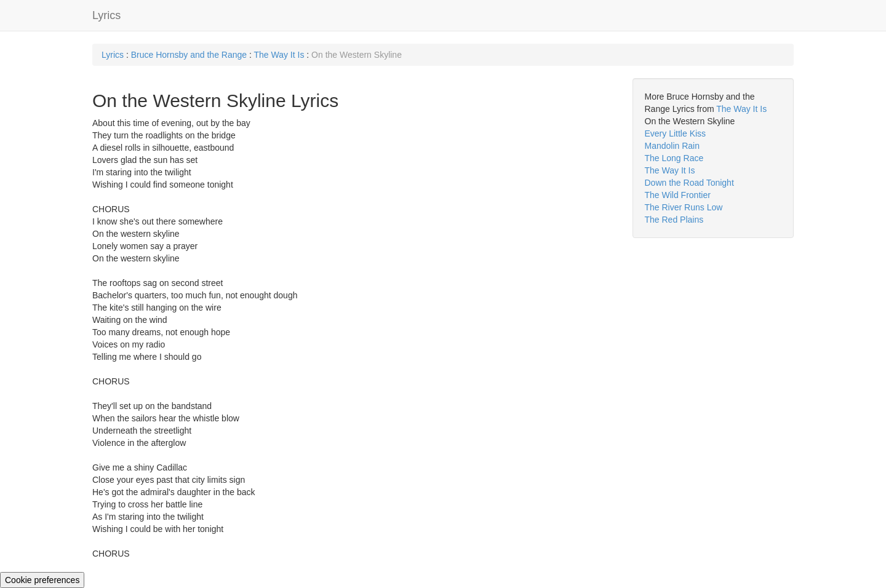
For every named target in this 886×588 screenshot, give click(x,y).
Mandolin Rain (672, 146)
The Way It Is (279, 55)
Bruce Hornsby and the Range (189, 55)
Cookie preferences (42, 580)
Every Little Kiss (676, 133)
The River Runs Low (684, 207)
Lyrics (106, 15)
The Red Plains (674, 220)
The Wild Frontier (678, 195)
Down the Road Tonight (689, 183)
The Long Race (674, 158)
